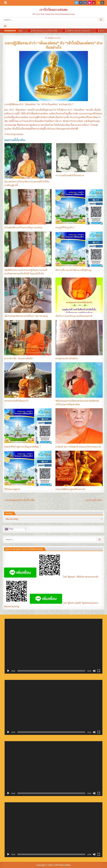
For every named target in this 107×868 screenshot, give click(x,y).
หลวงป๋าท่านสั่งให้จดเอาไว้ (16, 401)
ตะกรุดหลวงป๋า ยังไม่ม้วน (67, 358)
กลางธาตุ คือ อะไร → (95, 500)
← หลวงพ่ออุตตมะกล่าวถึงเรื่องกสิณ (19, 500)
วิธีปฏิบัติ (51, 38)
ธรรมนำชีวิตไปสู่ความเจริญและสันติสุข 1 (23, 447)
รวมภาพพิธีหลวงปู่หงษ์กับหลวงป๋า (70, 489)
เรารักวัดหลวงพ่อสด (54, 9)
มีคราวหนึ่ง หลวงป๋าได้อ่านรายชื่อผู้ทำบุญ (73, 270)
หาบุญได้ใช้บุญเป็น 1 (65, 228)
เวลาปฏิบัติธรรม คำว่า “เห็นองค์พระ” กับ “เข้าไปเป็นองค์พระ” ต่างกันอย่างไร (54, 45)
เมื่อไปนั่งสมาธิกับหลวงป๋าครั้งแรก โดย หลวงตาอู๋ (26, 316)
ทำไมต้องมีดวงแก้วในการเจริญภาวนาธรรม (23, 228)
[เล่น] (8, 671)
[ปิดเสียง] (94, 671)
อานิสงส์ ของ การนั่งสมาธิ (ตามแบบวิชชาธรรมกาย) (78, 447)
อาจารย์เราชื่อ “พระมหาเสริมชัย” (19, 358)
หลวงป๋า (58, 38)
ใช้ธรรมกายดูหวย (12, 489)
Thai (9, 529)
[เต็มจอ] (99, 671)
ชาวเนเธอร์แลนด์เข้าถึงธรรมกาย (70, 175)
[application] (53, 646)
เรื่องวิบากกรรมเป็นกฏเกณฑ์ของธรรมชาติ (74, 316)
